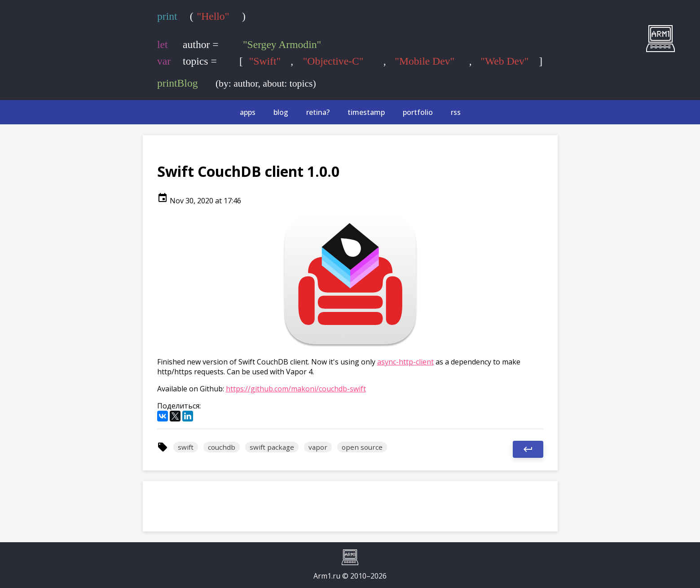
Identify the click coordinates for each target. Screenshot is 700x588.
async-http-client (405, 362)
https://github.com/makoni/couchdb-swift (296, 389)
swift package (272, 447)
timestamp (366, 112)
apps (248, 112)
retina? (318, 112)
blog (281, 112)
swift (186, 447)
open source (362, 447)
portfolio (418, 112)
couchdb (222, 447)
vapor (318, 447)
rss (456, 112)
